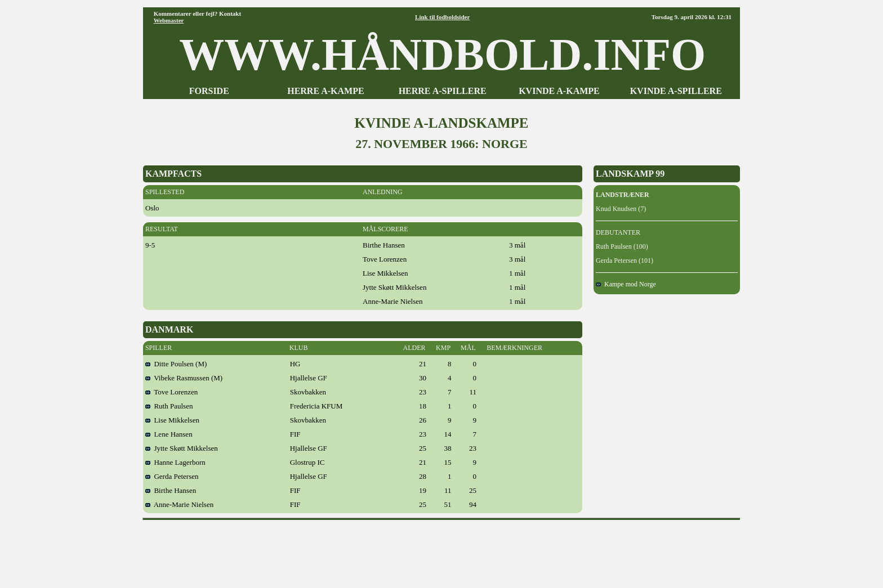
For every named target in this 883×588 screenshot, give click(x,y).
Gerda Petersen (172, 476)
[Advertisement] (441, 550)
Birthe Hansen (171, 490)
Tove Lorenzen (171, 392)
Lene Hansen (169, 434)
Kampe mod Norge (626, 284)
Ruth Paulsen (169, 406)
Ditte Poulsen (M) (176, 364)
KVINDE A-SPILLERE (676, 91)
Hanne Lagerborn (175, 462)
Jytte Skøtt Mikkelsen (182, 448)
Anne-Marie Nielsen (179, 504)
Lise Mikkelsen (172, 420)
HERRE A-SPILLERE (443, 91)
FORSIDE (209, 91)
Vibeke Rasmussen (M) (184, 378)
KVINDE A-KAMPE (559, 91)
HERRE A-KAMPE (325, 91)
